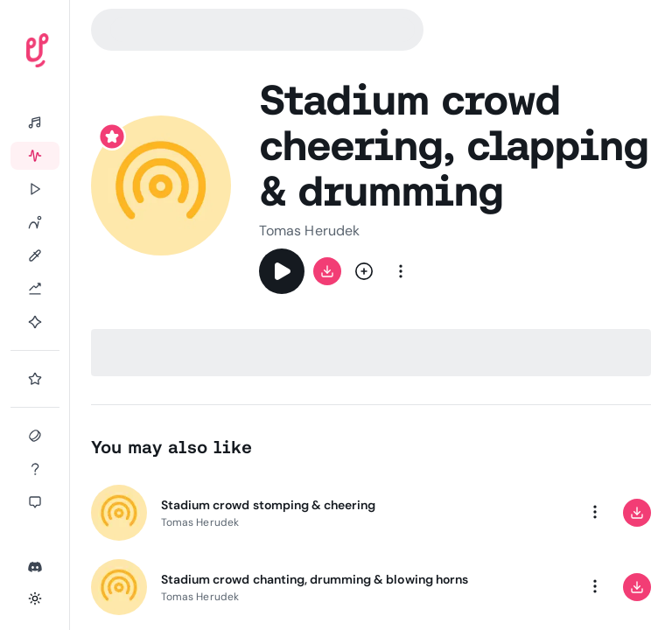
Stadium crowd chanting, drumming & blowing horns (315, 579)
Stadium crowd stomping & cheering (268, 505)
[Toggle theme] (35, 598)
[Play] (282, 271)
